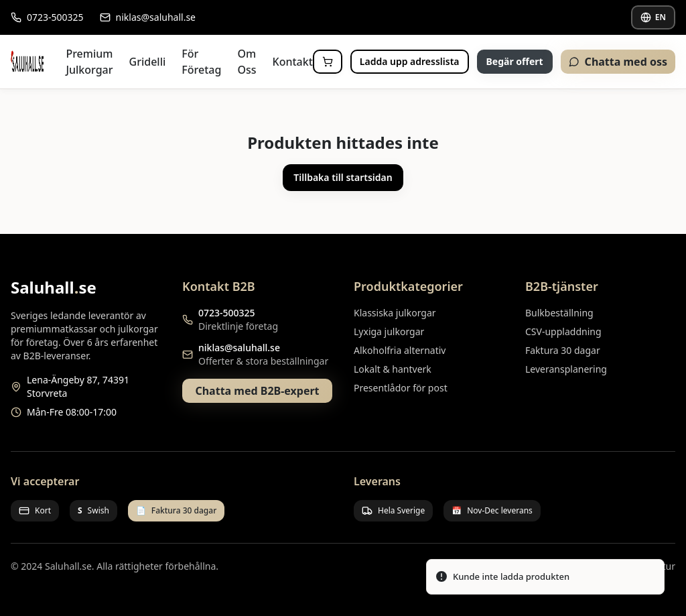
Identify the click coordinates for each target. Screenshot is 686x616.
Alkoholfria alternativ (400, 350)
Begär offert (515, 61)
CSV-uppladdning (563, 331)
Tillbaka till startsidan (343, 177)
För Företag (201, 62)
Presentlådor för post (401, 388)
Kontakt (293, 62)
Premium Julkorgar (89, 62)
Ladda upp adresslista (410, 61)
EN (653, 17)
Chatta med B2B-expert (257, 391)
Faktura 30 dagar (563, 350)
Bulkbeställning (559, 313)
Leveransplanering (566, 369)
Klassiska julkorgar (395, 313)
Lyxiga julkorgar (389, 331)
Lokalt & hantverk (393, 369)
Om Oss (247, 62)
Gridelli (148, 62)
